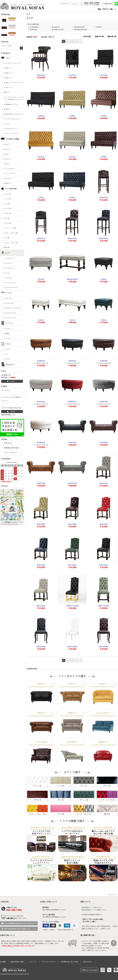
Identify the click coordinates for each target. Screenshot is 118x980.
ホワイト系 (7, 194)
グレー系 (7, 204)
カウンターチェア (9, 268)
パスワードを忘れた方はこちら (11, 408)
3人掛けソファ (8, 78)
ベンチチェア (8, 278)
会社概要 (3, 962)
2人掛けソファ (8, 73)
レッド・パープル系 (10, 228)
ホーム (28, 14)
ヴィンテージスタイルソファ (13, 119)
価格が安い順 (99, 36)
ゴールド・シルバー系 (11, 243)
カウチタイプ (8, 178)
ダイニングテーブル (10, 318)
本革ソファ (7, 92)
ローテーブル (8, 298)
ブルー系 (7, 218)
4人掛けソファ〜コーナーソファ (14, 83)
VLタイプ (7, 154)
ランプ (6, 354)
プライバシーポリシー (11, 453)
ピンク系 (7, 238)
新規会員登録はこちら (8, 415)
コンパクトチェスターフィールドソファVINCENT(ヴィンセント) (14, 98)
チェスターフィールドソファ (13, 63)
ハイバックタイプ (9, 173)
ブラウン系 (7, 214)
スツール (7, 273)
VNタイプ (7, 164)
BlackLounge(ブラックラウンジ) (14, 114)
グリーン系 (7, 223)
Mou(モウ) (7, 109)
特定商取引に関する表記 (11, 448)
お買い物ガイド (11, 918)
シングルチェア (9, 258)
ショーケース (8, 338)
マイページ (33, 962)
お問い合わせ (8, 443)
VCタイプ (7, 144)
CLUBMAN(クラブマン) (11, 104)
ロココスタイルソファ (11, 129)
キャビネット (8, 329)
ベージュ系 (7, 199)
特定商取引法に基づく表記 (69, 962)
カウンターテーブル (10, 313)
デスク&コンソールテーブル (12, 308)
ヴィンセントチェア (10, 283)
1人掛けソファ (8, 68)
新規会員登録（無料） (18, 962)
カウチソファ (8, 87)
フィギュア (7, 359)
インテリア (7, 349)
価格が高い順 (112, 36)
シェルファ (7, 124)
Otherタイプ (8, 183)
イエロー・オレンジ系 (11, 233)
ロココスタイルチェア (11, 287)
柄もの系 (7, 247)
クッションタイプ (9, 169)
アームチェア (8, 263)
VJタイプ (7, 149)
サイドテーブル (9, 303)
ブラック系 (7, 209)
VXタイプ (7, 159)
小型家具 (7, 334)
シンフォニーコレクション (12, 133)
